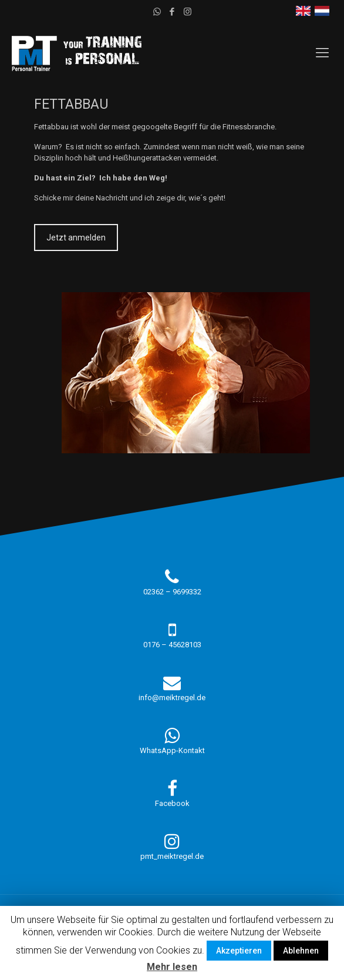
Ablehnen (301, 951)
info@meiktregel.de (172, 698)
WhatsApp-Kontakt (172, 750)
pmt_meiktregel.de (172, 856)
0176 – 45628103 (172, 645)
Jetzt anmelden (76, 238)
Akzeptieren (239, 951)
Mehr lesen (172, 967)
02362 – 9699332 (172, 592)
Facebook (172, 803)
